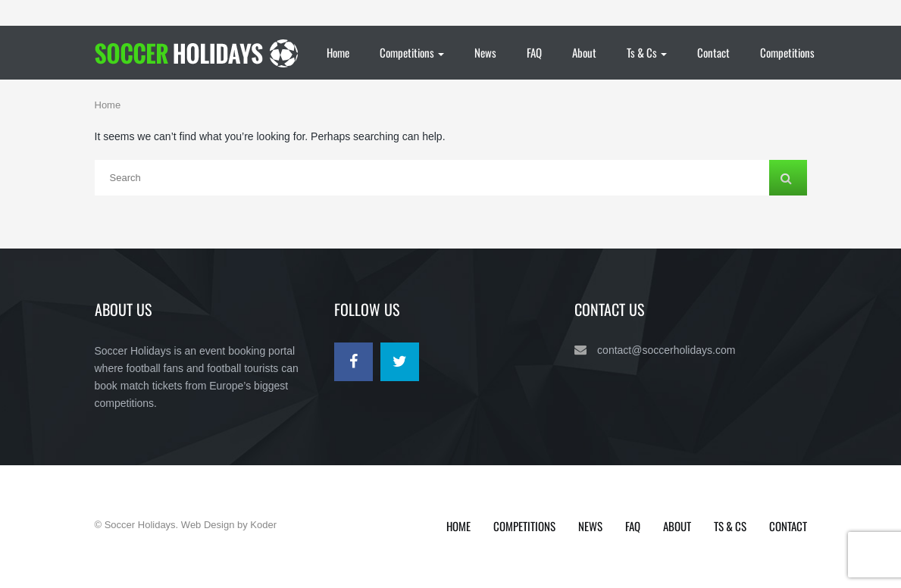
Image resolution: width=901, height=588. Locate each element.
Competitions (412, 52)
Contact (713, 52)
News (485, 52)
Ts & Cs (647, 52)
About (584, 52)
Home (338, 52)
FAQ (534, 52)
